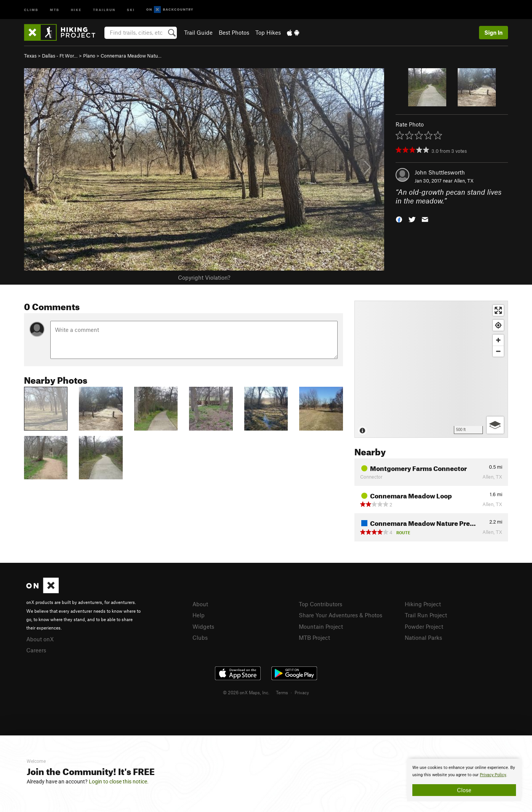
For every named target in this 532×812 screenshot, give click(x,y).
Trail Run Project (426, 615)
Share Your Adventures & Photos (341, 615)
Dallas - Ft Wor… (60, 56)
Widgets (203, 626)
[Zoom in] (498, 340)
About (200, 604)
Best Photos (234, 32)
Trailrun (104, 9)
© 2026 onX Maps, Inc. (246, 692)
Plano (89, 56)
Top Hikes (268, 32)
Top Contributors (320, 604)
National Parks (423, 637)
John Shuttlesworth (440, 172)
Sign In (494, 32)
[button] (399, 219)
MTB (55, 9)
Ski (131, 9)
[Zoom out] (498, 351)
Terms (282, 692)
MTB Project (314, 637)
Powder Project (424, 626)
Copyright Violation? (204, 277)
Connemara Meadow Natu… (131, 56)
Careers (36, 650)
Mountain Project (321, 626)
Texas (30, 56)
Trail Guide (198, 32)
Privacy (302, 692)
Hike (76, 9)
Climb (31, 9)
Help (199, 615)
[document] (464, 780)
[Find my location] (498, 325)
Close (464, 790)
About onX (40, 639)
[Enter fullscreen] (498, 310)
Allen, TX (464, 181)
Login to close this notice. (119, 782)
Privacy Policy (493, 775)
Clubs (200, 637)
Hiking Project (423, 604)
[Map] (431, 369)
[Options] (495, 425)
